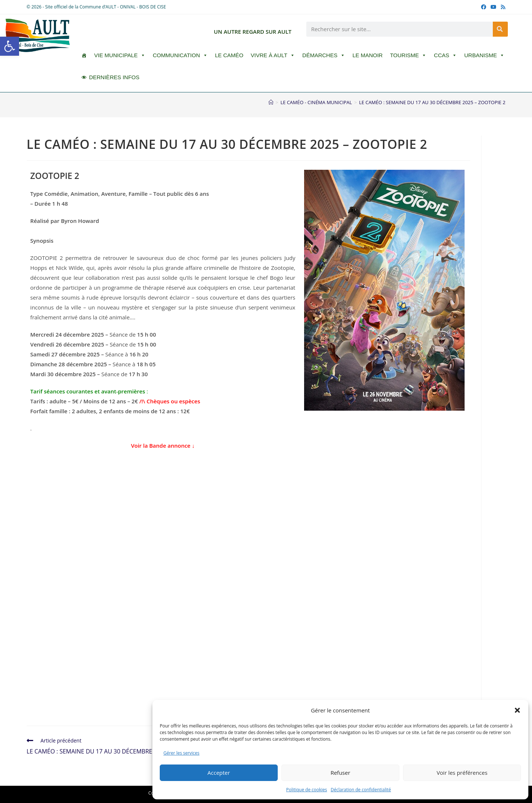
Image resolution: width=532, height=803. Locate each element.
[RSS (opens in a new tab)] (502, 7)
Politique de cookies (307, 790)
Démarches (324, 55)
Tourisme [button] (408, 55)
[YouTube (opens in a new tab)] (494, 7)
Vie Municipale (120, 55)
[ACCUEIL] (84, 55)
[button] (10, 46)
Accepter (219, 773)
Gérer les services (181, 753)
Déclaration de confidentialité (361, 790)
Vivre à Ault (273, 55)
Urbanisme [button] (484, 55)
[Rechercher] (500, 29)
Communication (180, 55)
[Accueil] (271, 102)
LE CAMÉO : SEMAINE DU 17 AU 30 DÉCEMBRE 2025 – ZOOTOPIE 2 (432, 102)
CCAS (445, 55)
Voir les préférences (462, 773)
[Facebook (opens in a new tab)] (484, 7)
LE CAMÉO (229, 55)
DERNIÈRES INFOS (114, 77)
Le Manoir (368, 55)
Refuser (340, 773)
